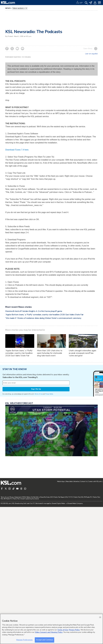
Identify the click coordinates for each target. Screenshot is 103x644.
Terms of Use (39, 497)
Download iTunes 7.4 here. (17, 185)
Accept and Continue (44, 640)
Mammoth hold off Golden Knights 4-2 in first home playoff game (34, 382)
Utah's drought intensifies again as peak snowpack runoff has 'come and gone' (82, 424)
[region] (51, 629)
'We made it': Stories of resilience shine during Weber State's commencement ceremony (43, 389)
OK (100, 617)
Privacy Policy (74, 630)
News (8, 8)
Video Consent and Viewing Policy (49, 632)
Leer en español (91, 54)
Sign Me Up (36, 492)
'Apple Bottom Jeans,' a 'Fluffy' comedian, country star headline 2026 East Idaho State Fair (44, 386)
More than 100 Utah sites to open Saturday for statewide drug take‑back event (50, 424)
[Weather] (79, 3)
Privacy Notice (49, 497)
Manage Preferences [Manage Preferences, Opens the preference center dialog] (24, 640)
